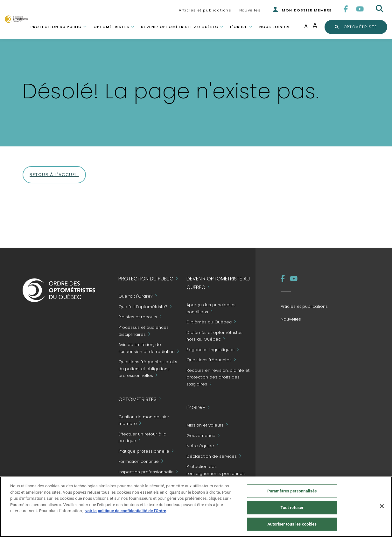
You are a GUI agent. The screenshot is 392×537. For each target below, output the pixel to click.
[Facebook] (346, 9)
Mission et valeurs (205, 425)
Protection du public (56, 27)
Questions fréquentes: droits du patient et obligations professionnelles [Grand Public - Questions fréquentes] (148, 369)
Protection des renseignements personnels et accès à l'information (216, 473)
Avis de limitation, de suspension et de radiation (147, 348)
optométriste (360, 27)
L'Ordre (239, 27)
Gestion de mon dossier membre (144, 420)
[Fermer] (382, 508)
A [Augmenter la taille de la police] (315, 25)
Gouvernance (201, 436)
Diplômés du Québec (209, 322)
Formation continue (139, 462)
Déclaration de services (212, 456)
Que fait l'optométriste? (143, 307)
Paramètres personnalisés (292, 493)
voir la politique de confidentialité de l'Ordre (126, 513)
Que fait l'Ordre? (136, 297)
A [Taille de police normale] (306, 26)
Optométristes (112, 27)
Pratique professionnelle (144, 451)
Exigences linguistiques (210, 350)
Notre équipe (200, 446)
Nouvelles (250, 10)
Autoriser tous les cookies (292, 526)
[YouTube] (360, 9)
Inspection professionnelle (146, 472)
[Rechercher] (380, 9)
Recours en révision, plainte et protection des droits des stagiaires (218, 377)
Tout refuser (292, 509)
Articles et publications (205, 10)
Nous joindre (275, 27)
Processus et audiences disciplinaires (143, 331)
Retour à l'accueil (54, 175)
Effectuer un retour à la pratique (142, 438)
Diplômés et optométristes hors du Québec (214, 336)
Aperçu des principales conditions (211, 308)
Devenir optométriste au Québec (180, 27)
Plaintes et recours (138, 317)
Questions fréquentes (209, 360)
